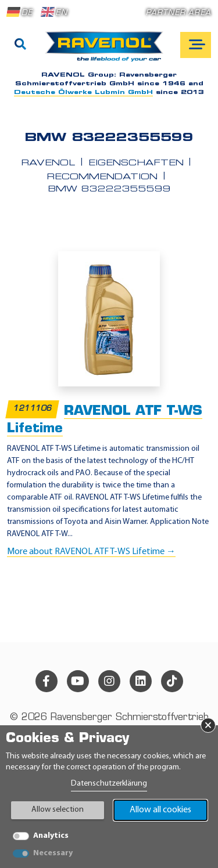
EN (54, 12)
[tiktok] (172, 681)
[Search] (20, 45)
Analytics (51, 836)
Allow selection (58, 810)
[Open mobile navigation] (196, 45)
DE (20, 12)
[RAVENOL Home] (107, 51)
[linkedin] (141, 681)
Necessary (53, 853)
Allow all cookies (160, 810)
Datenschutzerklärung (109, 784)
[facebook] (47, 681)
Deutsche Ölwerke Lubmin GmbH (83, 93)
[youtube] (78, 681)
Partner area (178, 13)
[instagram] (109, 681)
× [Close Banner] (208, 725)
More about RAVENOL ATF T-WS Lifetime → (91, 552)
